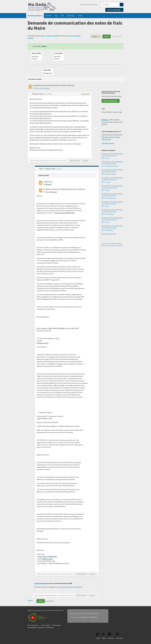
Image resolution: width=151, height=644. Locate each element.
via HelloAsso (93, 617)
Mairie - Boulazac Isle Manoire (110, 166)
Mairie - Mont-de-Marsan (108, 198)
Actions (95, 37)
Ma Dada (42, 7)
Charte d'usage (56, 625)
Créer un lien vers (75, 161)
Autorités (48, 16)
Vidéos (104, 636)
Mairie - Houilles (106, 182)
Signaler (86, 161)
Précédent (105, 143)
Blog (56, 16)
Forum (80, 16)
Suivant (112, 143)
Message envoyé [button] (38, 94)
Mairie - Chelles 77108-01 (109, 174)
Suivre (107, 37)
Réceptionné (86, 94)
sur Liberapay (83, 617)
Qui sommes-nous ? (33, 625)
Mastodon (111, 636)
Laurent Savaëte (40, 583)
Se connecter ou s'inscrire (89, 4)
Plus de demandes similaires (109, 234)
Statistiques (71, 16)
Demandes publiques (35, 16)
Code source (120, 636)
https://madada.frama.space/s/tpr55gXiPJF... (70, 587)
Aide (62, 16)
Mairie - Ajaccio (106, 158)
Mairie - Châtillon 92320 (49, 36)
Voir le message (45, 88)
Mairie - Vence (106, 222)
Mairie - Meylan (106, 190)
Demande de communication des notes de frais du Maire (112, 155)
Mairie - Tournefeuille (108, 214)
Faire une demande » (114, 10)
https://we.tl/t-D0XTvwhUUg (65, 213)
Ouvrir (38, 88)
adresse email (43, 343)
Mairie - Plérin (105, 206)
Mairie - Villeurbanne (107, 230)
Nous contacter (45, 625)
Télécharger (48, 184)
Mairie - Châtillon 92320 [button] (47, 169)
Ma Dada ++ (106, 120)
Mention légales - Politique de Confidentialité (41, 628)
